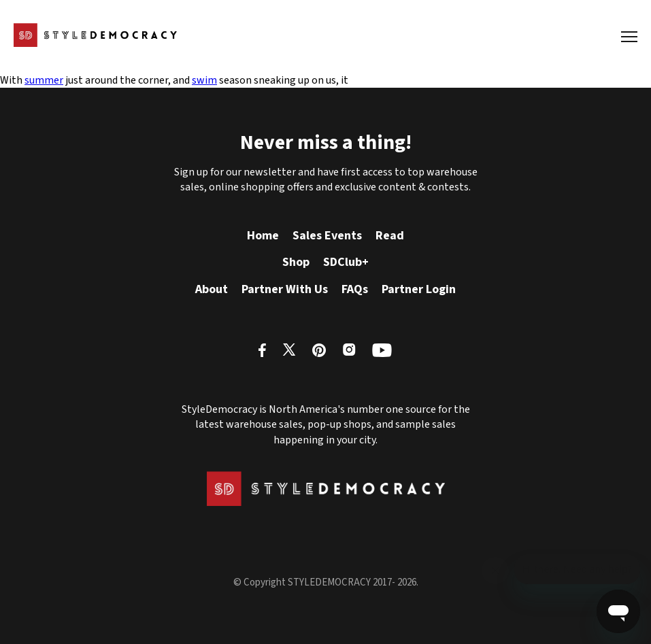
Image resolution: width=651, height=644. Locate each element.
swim (204, 80)
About (212, 289)
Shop (296, 262)
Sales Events (327, 236)
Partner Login (419, 289)
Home (263, 236)
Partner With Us (285, 289)
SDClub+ (346, 262)
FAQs (355, 289)
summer (44, 80)
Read (390, 236)
